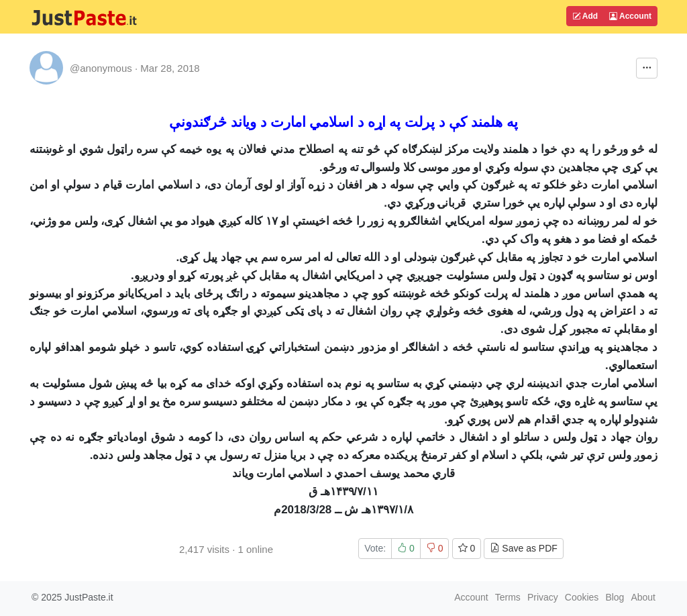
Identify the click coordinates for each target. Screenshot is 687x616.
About (643, 597)
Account (630, 16)
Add (585, 16)
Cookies (582, 597)
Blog (615, 597)
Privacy (543, 597)
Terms (508, 597)
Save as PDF (523, 548)
